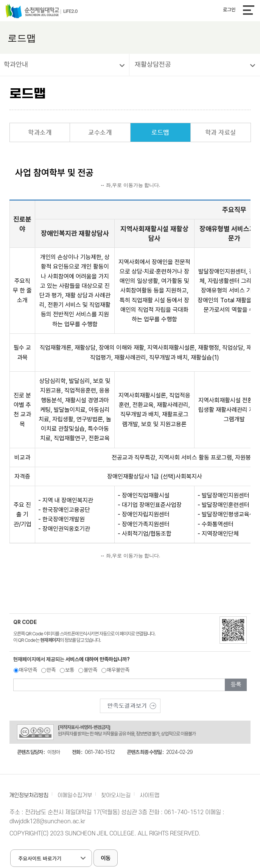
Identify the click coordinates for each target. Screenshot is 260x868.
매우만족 (28, 670)
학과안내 (16, 64)
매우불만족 (118, 670)
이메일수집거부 (75, 795)
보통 (70, 670)
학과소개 (40, 132)
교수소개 (100, 132)
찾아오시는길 (116, 795)
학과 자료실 (221, 132)
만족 (51, 670)
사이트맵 (149, 795)
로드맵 (160, 132)
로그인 (229, 10)
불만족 (90, 670)
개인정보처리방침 (29, 795)
